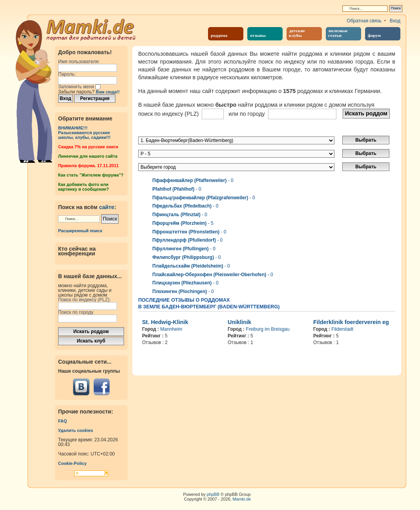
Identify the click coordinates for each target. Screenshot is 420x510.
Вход (395, 21)
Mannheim (171, 329)
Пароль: (67, 74)
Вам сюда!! (108, 92)
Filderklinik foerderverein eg (351, 322)
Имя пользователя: (79, 62)
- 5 (183, 223)
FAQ (63, 421)
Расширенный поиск (80, 231)
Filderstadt (342, 329)
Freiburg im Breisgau (268, 329)
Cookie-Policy (72, 463)
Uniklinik (239, 322)
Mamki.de (242, 499)
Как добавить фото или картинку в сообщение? (83, 187)
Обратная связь (364, 21)
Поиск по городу (76, 312)
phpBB (213, 494)
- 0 (193, 180)
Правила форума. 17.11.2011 (88, 166)
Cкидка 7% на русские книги (88, 147)
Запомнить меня (79, 87)
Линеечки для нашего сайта (88, 156)
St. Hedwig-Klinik (165, 322)
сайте (107, 207)
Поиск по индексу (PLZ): (84, 300)
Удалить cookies (76, 430)
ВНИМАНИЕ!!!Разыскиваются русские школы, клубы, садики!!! (84, 133)
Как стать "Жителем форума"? (91, 175)
